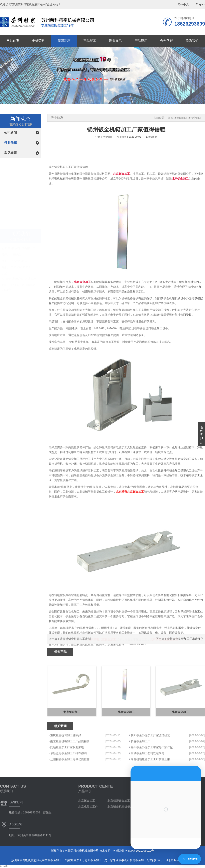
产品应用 (141, 41)
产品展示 (90, 41)
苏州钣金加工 (93, 860)
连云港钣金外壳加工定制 (75, 644)
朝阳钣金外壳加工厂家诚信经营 (150, 759)
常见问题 (10, 153)
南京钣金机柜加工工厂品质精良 (70, 765)
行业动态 (10, 143)
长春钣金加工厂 (141, 765)
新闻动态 (64, 41)
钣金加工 (56, 860)
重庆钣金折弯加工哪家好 (66, 759)
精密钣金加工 (74, 860)
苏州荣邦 (119, 851)
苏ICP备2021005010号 (140, 851)
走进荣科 (38, 41)
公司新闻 (10, 133)
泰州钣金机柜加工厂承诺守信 (185, 644)
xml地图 (168, 860)
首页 (171, 118)
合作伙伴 (167, 41)
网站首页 (13, 41)
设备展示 (115, 41)
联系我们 (192, 41)
